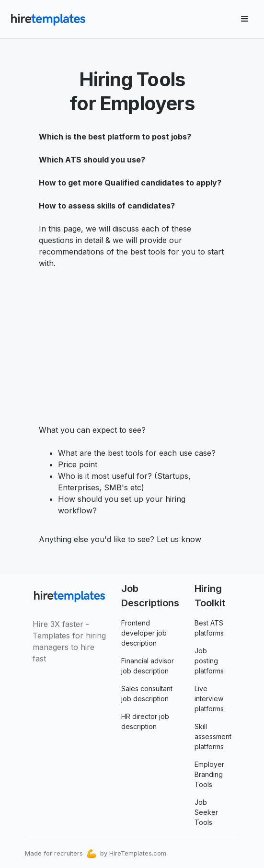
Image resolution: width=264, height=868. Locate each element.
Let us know (178, 539)
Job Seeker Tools (206, 812)
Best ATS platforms (209, 628)
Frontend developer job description (144, 633)
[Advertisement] (132, 341)
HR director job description (145, 721)
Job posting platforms (209, 661)
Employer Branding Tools (209, 774)
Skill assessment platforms (213, 736)
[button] (245, 19)
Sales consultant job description (147, 694)
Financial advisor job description (148, 666)
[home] (48, 19)
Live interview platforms (209, 699)
